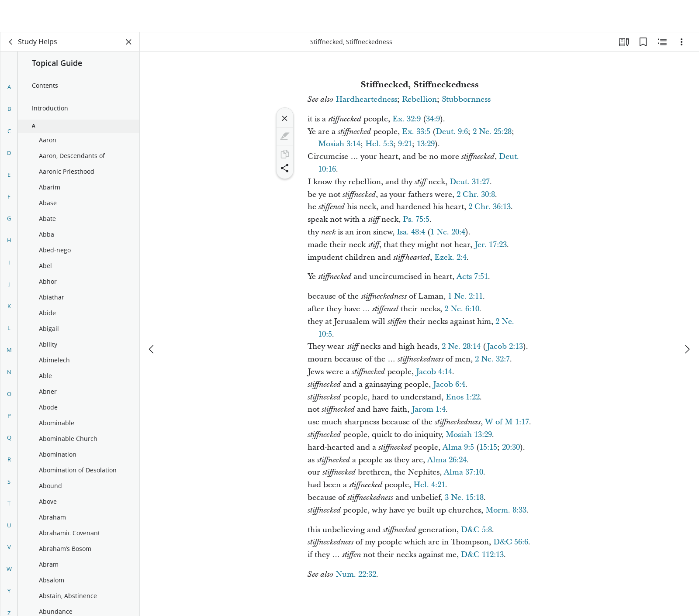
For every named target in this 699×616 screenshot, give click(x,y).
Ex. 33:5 (416, 132)
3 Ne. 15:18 (464, 497)
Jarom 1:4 (429, 409)
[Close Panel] (129, 42)
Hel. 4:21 (429, 485)
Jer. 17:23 (491, 245)
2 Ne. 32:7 (492, 359)
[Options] (682, 42)
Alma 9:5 (458, 447)
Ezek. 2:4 (450, 257)
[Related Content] (662, 42)
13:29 (426, 144)
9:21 (405, 144)
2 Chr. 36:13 (490, 207)
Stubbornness (466, 99)
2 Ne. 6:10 (462, 309)
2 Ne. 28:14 (461, 346)
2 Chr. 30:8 (476, 194)
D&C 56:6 (511, 542)
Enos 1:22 (463, 397)
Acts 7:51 (472, 277)
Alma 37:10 (464, 472)
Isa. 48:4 (411, 232)
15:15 (488, 447)
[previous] (152, 317)
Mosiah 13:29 (469, 435)
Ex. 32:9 (407, 119)
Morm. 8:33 (506, 510)
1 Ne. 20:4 (448, 232)
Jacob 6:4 (449, 384)
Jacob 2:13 (505, 346)
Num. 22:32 (356, 574)
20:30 (511, 447)
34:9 (433, 119)
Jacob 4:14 (434, 372)
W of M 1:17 (507, 422)
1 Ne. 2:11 (465, 296)
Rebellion (419, 99)
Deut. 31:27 (470, 182)
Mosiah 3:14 (339, 144)
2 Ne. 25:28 (492, 132)
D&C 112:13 (482, 555)
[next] (687, 317)
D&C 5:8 (476, 530)
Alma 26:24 (447, 460)
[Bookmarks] (643, 42)
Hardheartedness (366, 99)
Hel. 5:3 (379, 144)
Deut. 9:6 (452, 132)
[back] (11, 42)
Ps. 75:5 (416, 219)
